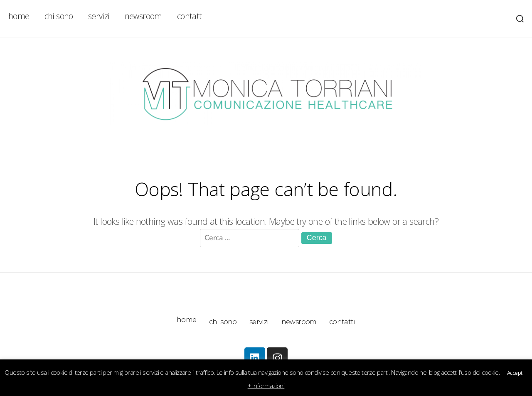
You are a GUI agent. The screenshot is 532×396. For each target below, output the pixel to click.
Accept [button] (515, 373)
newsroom (143, 16)
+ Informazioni (266, 386)
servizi (99, 16)
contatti (190, 16)
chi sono (59, 16)
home (19, 16)
